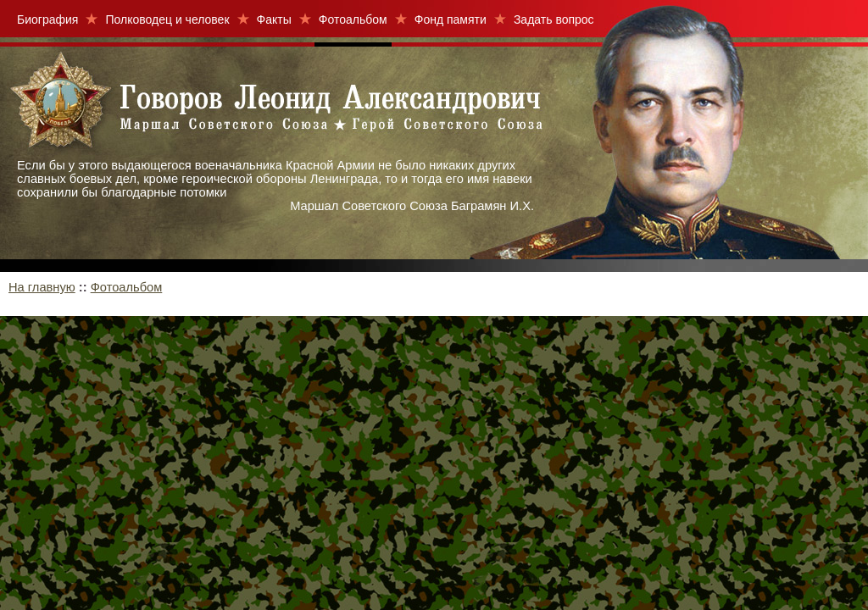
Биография (47, 19)
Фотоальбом (353, 19)
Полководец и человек (167, 19)
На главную (42, 287)
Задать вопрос (554, 19)
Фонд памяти (451, 19)
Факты (274, 19)
